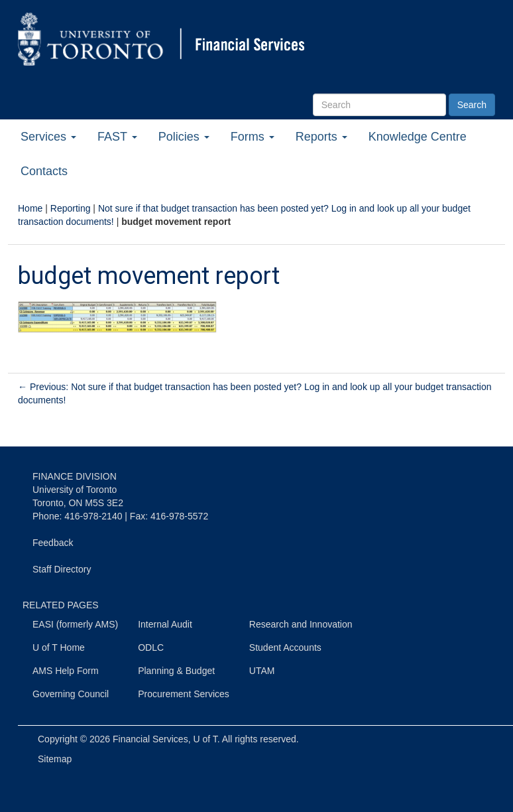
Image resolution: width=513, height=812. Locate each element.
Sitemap (55, 759)
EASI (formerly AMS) (75, 624)
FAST (117, 137)
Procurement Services (184, 694)
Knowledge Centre (418, 137)
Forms (253, 137)
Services (48, 137)
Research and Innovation (301, 624)
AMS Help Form (66, 671)
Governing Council (71, 694)
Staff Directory (62, 569)
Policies (184, 137)
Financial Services (150, 739)
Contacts (44, 171)
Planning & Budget (176, 671)
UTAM (262, 671)
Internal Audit (165, 624)
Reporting (71, 208)
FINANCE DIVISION (75, 476)
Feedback (53, 543)
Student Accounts (285, 647)
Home (30, 208)
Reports (321, 137)
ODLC (151, 647)
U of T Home (59, 647)
